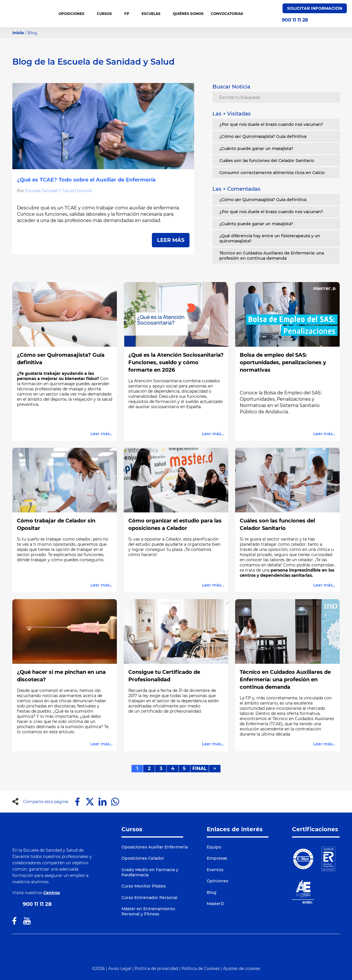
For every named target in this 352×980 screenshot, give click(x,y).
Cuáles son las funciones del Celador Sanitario (267, 161)
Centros (52, 893)
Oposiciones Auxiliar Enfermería (155, 847)
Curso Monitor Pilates (144, 886)
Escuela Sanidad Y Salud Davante (59, 191)
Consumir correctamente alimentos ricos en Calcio (272, 173)
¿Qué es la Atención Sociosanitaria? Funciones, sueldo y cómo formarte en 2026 (176, 362)
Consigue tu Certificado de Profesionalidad (164, 676)
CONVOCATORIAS (227, 14)
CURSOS (107, 14)
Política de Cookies (201, 969)
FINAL (200, 768)
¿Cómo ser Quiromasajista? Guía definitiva (263, 136)
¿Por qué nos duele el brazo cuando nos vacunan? (271, 124)
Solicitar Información (315, 8)
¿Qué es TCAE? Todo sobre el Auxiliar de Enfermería (86, 180)
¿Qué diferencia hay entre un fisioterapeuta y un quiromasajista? (270, 238)
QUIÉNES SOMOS (188, 14)
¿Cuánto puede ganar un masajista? (256, 148)
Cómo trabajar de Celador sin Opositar (56, 524)
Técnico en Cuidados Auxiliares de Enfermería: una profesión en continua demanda (272, 256)
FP (129, 14)
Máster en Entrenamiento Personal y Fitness (148, 911)
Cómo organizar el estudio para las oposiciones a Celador (175, 524)
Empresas (217, 858)
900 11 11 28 (295, 20)
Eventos (215, 870)
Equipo (214, 847)
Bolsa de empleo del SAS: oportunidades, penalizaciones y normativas (283, 362)
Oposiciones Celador (143, 858)
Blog (212, 892)
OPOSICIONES (74, 14)
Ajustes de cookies (242, 969)
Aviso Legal (120, 969)
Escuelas (154, 14)
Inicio (18, 33)
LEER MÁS (171, 240)
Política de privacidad (156, 969)
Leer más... (101, 434)
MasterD (215, 904)
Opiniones (217, 881)
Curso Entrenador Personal (149, 898)
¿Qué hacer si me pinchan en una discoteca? (61, 676)
